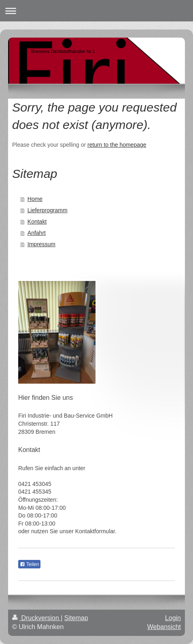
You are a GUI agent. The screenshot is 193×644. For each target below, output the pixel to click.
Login (173, 618)
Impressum (41, 244)
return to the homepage (117, 145)
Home (35, 199)
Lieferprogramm (48, 210)
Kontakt (37, 222)
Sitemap (76, 618)
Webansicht (164, 627)
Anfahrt (37, 233)
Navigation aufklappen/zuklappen (96, 11)
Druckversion (36, 618)
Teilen (29, 564)
